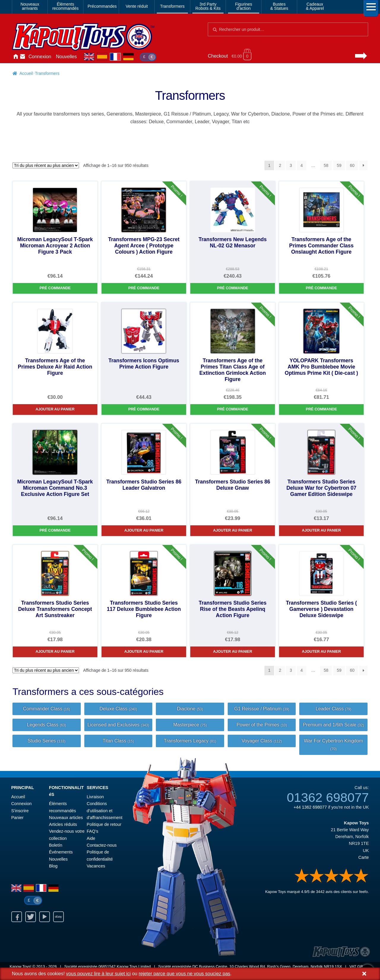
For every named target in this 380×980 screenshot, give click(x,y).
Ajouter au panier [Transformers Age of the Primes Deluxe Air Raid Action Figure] (55, 409)
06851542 (107, 966)
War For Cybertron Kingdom (333, 745)
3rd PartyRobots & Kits (208, 6)
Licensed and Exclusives (118, 725)
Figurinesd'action (244, 6)
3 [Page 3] (291, 165)
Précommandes (102, 6)
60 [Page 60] (352, 165)
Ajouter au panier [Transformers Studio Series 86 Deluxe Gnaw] (233, 530)
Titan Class (118, 741)
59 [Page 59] (339, 165)
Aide (91, 838)
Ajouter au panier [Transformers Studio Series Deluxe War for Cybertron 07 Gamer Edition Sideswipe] (322, 530)
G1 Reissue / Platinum (262, 709)
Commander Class (47, 709)
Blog (53, 866)
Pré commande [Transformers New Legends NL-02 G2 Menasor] (233, 288)
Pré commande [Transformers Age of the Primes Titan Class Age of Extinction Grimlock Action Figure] (233, 409)
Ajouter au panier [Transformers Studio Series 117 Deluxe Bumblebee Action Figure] (144, 652)
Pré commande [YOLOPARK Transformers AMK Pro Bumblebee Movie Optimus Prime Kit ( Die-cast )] (321, 409)
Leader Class (333, 709)
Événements (61, 852)
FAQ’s (92, 831)
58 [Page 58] (326, 165)
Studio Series (47, 741)
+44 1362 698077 (310, 807)
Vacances (96, 866)
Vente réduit (137, 6)
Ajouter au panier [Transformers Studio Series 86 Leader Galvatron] (144, 530)
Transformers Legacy (190, 741)
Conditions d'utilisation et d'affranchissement (104, 811)
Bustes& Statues (279, 6)
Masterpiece (190, 725)
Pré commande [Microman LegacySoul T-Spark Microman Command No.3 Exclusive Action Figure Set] (55, 530)
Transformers (172, 6)
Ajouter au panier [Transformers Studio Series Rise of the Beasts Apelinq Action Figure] (233, 652)
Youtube (45, 917)
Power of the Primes (262, 725)
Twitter (31, 917)
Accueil (15, 57)
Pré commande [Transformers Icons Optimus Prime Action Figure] (144, 409)
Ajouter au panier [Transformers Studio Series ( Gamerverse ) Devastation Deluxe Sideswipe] (322, 652)
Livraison (95, 797)
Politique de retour (104, 824)
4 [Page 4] (302, 165)
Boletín (56, 845)
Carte (364, 857)
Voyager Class (262, 741)
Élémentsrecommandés (65, 6)
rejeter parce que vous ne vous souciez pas (185, 974)
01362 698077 (328, 797)
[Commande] (46, 165)
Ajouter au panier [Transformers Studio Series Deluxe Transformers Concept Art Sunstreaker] (55, 652)
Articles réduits (63, 824)
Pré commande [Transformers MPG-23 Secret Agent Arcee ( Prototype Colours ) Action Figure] (144, 288)
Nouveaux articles (66, 818)
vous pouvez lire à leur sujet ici (98, 974)
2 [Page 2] (280, 165)
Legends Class (47, 725)
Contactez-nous (23, 57)
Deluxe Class (118, 709)
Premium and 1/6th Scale (333, 725)
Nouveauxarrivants (30, 6)
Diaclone (190, 709)
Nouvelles (66, 57)
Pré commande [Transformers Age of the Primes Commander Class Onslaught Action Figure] (321, 288)
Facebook (17, 917)
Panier (18, 818)
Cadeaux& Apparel (315, 6)
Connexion (40, 57)
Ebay (58, 917)
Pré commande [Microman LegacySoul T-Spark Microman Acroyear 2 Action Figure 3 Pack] (55, 288)
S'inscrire (20, 811)
